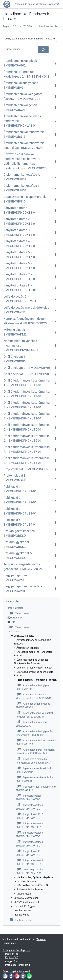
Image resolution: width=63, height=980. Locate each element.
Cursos (17, 26)
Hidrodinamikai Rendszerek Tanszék (49, 26)
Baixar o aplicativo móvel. (16, 971)
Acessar (54, 4)
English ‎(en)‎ (12, 957)
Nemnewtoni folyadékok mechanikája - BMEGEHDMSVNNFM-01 (21, 346)
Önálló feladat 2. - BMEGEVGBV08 (27, 368)
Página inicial (7, 26)
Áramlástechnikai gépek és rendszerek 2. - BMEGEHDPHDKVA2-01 (22, 121)
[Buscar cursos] (20, 49)
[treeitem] (32, 764)
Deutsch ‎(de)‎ (12, 954)
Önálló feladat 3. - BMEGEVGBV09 (27, 374)
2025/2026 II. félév (28, 26)
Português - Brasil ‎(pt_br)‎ (16, 950)
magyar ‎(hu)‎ (12, 961)
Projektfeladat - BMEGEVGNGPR (26, 469)
